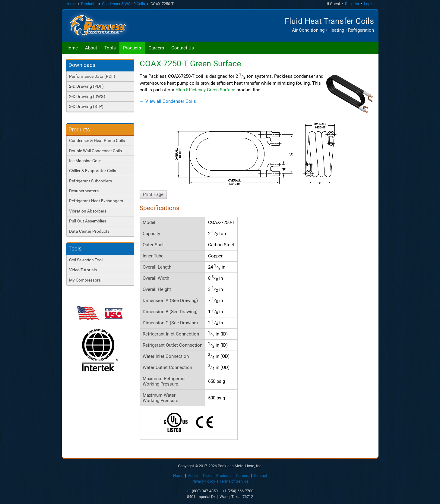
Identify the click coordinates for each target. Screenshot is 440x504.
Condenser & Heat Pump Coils (97, 140)
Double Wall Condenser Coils (95, 151)
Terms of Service (234, 481)
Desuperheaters (84, 191)
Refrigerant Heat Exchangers (96, 201)
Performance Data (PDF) (92, 76)
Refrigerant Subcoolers (90, 181)
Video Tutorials (83, 270)
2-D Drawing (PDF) (86, 86)
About (91, 48)
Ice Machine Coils (85, 161)
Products (89, 4)
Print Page (153, 194)
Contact (261, 476)
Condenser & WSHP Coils (123, 4)
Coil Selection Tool (86, 260)
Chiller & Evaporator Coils (93, 171)
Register (352, 4)
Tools (110, 48)
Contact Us (183, 48)
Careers (156, 48)
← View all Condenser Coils (168, 101)
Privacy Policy (203, 481)
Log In (369, 4)
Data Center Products (89, 231)
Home (71, 4)
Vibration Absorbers (88, 211)
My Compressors (85, 280)
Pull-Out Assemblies (88, 221)
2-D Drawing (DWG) (87, 96)
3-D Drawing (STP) (86, 106)
